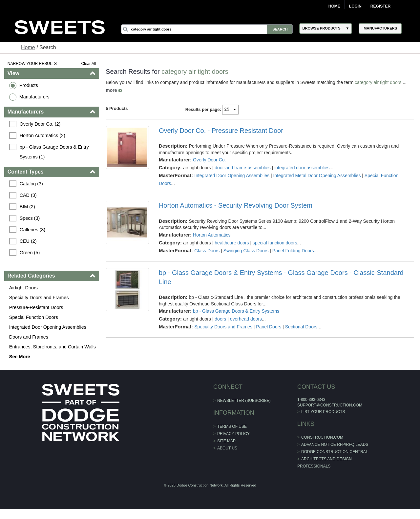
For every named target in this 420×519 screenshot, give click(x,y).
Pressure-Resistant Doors (36, 307)
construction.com (322, 437)
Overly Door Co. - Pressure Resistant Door (221, 131)
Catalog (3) (31, 184)
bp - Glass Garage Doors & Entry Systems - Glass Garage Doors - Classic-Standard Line (281, 277)
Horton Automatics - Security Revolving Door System (236, 205)
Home (334, 6)
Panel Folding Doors (293, 251)
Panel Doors (269, 327)
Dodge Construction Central (335, 452)
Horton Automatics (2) (42, 135)
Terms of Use (232, 426)
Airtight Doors (23, 288)
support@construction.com (330, 405)
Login (355, 6)
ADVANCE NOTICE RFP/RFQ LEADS (335, 445)
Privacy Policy (233, 434)
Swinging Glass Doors (246, 251)
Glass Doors (207, 251)
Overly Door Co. (209, 160)
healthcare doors (232, 243)
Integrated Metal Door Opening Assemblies (317, 176)
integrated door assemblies (302, 168)
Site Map (226, 441)
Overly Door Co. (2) (40, 124)
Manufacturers (34, 97)
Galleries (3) (32, 230)
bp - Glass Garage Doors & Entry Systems (236, 311)
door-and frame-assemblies (242, 168)
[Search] (207, 29)
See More (20, 357)
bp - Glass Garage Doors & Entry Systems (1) (55, 152)
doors (220, 319)
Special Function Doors (34, 317)
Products (29, 85)
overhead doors (246, 319)
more (111, 90)
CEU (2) (28, 241)
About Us (227, 448)
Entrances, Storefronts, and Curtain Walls (52, 347)
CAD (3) (28, 195)
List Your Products (323, 412)
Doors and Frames (29, 337)
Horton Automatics (212, 235)
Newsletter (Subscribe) (244, 401)
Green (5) (30, 253)
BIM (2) (27, 207)
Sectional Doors (301, 327)
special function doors (275, 243)
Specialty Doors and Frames (39, 298)
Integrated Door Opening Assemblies (48, 327)
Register (380, 6)
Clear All (89, 64)
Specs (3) (30, 218)
